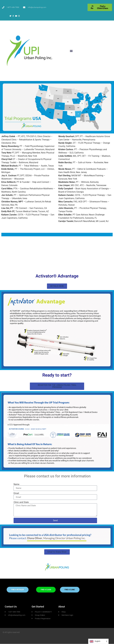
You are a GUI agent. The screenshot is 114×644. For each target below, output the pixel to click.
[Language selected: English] (98, 641)
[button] (71, 51)
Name (16, 484)
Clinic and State (21, 502)
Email (16, 493)
